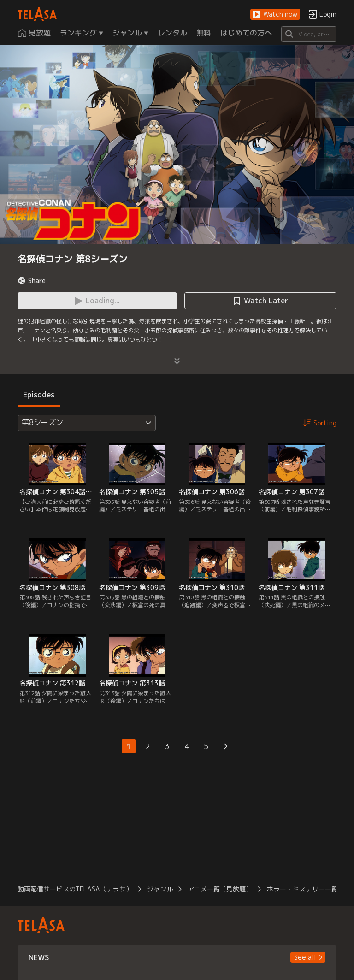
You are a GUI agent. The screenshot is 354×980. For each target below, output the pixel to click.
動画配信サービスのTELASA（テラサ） (75, 889)
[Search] (309, 34)
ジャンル (160, 889)
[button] (275, 15)
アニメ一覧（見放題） (220, 889)
